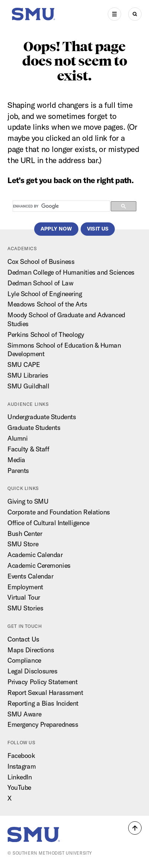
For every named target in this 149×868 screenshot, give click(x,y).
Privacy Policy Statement (42, 682)
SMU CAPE (24, 365)
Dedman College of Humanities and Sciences (71, 272)
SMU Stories (25, 608)
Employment (25, 587)
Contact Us (23, 639)
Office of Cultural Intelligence (48, 523)
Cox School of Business (41, 261)
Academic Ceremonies (39, 565)
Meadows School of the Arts (47, 304)
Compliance (24, 660)
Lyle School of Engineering (45, 294)
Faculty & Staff (28, 449)
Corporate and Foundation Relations (59, 512)
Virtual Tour (24, 597)
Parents (18, 471)
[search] (61, 206)
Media (16, 460)
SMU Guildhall (28, 386)
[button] (135, 828)
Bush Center (25, 534)
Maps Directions (31, 650)
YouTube (19, 787)
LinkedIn (20, 777)
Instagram (22, 766)
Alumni (17, 438)
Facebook (21, 756)
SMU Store (23, 544)
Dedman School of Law (40, 283)
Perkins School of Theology (46, 334)
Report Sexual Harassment (45, 693)
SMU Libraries (28, 375)
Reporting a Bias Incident (43, 703)
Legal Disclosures (33, 671)
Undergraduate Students (42, 417)
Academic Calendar (35, 555)
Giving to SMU (28, 501)
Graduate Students (34, 428)
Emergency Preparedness (43, 724)
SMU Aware (24, 714)
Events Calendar (30, 576)
